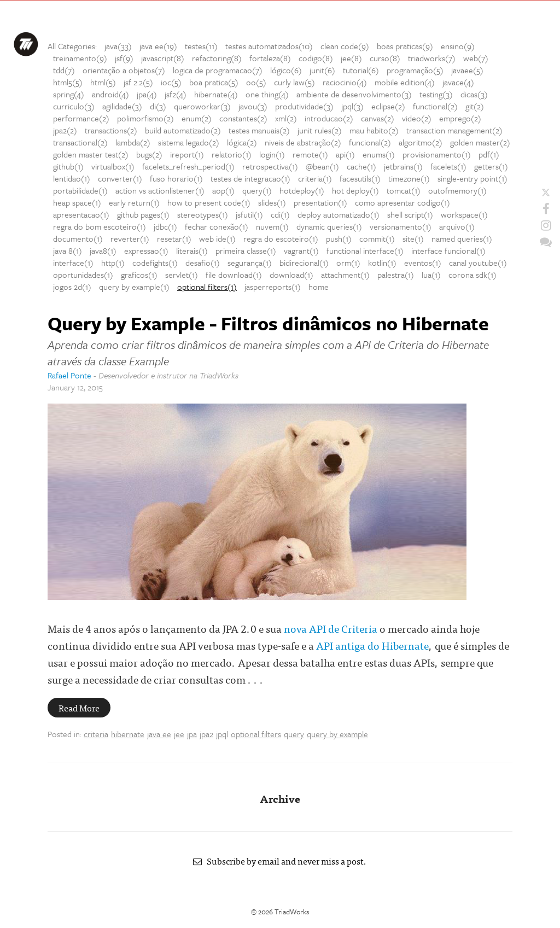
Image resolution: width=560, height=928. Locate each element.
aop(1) (223, 190)
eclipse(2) (388, 106)
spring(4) (69, 94)
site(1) (413, 238)
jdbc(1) (165, 226)
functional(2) (435, 106)
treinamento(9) (80, 58)
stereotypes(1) (203, 214)
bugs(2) (149, 154)
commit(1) (377, 238)
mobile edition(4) (405, 82)
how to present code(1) (209, 202)
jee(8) (351, 58)
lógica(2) (242, 142)
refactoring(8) (217, 58)
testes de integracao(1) (250, 178)
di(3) (158, 106)
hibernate (128, 734)
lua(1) (431, 275)
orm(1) (348, 262)
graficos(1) (139, 275)
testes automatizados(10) (269, 46)
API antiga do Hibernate (372, 645)
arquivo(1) (457, 226)
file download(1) (234, 275)
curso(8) (385, 58)
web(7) (476, 58)
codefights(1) (155, 262)
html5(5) (68, 82)
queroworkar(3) (202, 106)
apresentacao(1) (81, 214)
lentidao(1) (72, 178)
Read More (79, 708)
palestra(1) (396, 275)
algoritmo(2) (421, 142)
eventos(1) (423, 262)
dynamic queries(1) (329, 226)
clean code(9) (345, 46)
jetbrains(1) (403, 166)
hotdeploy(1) (302, 190)
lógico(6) (286, 70)
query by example (337, 734)
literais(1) (192, 250)
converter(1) (120, 178)
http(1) (113, 262)
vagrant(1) (301, 250)
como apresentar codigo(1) (402, 202)
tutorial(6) (361, 70)
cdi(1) (280, 214)
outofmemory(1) (457, 190)
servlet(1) (182, 275)
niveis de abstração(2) (303, 142)
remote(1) (310, 154)
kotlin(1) (382, 262)
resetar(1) (174, 238)
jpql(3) (352, 106)
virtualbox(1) (113, 166)
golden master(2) (480, 142)
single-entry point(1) (472, 178)
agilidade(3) (122, 106)
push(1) (339, 238)
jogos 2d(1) (72, 287)
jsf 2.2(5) (138, 82)
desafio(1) (203, 262)
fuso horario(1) (176, 178)
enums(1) (379, 154)
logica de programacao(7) (218, 70)
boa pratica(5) (214, 82)
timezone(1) (409, 178)
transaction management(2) (454, 130)
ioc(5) (171, 82)
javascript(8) (163, 58)
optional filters (256, 734)
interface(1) (73, 262)
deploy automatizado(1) (339, 214)
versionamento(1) (401, 226)
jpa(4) (147, 94)
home (319, 287)
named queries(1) (462, 238)
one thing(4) (267, 94)
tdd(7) (64, 70)
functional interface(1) (365, 250)
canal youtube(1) (478, 262)
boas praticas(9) (405, 46)
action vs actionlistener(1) (160, 190)
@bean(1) (322, 166)
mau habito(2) (374, 130)
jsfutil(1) (249, 214)
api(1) (345, 154)
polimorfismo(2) (145, 118)
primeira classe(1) (246, 250)
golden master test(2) (91, 154)
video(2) (417, 118)
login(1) (272, 154)
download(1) (291, 275)
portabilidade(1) (80, 190)
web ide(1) (217, 238)
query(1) (257, 190)
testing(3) (436, 94)
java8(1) (103, 250)
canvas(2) (378, 118)
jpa (192, 734)
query (294, 734)
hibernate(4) (216, 94)
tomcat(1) (404, 190)
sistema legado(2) (189, 142)
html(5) (103, 82)
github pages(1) (143, 214)
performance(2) (81, 118)
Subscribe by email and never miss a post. (280, 861)
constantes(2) (243, 118)
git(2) (475, 106)
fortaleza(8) (270, 58)
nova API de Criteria (331, 628)
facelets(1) (448, 166)
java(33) (118, 46)
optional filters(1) (207, 287)
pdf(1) (489, 154)
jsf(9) (124, 58)
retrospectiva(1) (270, 166)
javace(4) (458, 82)
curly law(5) (294, 82)
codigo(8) (316, 58)
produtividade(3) (304, 106)
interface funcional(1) (448, 250)
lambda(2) (133, 142)
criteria (96, 734)
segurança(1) (250, 262)
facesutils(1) (360, 178)
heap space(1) (77, 202)
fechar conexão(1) (217, 226)
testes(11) (201, 46)
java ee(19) (158, 46)
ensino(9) (458, 46)
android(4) (110, 94)
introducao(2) (329, 118)
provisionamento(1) (437, 154)
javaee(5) (467, 70)
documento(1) (78, 238)
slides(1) (272, 202)
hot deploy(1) (355, 190)
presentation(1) (320, 202)
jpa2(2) (65, 130)
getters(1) (491, 166)
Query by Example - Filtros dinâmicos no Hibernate (268, 323)
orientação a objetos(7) (124, 70)
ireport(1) (187, 154)
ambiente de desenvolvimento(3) (354, 94)
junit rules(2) (320, 130)
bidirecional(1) (304, 262)
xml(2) (286, 118)
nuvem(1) (272, 226)
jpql (222, 734)
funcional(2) (370, 142)
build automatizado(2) (183, 130)
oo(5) (256, 82)
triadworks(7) (432, 58)
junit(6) (322, 70)
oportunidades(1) (83, 275)
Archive (280, 798)
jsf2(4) (176, 94)
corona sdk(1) (472, 275)
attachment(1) (345, 275)
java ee (159, 734)
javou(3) (253, 106)
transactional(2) (80, 142)
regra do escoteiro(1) (281, 238)
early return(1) (134, 202)
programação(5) (415, 70)
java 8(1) (68, 250)
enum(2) (197, 118)
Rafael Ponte (69, 375)
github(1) (68, 166)
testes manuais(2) (259, 130)
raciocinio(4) (345, 82)
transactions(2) (111, 130)
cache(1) (361, 166)
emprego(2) (460, 118)
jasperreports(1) (273, 287)
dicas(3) (474, 94)
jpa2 (206, 734)
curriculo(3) (74, 106)
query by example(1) (134, 287)
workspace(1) (464, 214)
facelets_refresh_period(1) (188, 166)
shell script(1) (410, 214)
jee (179, 734)
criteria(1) (315, 178)
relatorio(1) (232, 154)
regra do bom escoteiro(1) (100, 226)
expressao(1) (146, 250)
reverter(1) (130, 238)
